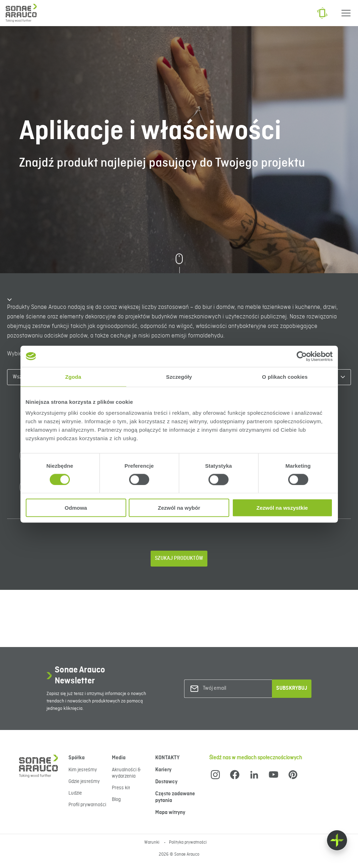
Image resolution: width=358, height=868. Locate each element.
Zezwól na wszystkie (282, 508)
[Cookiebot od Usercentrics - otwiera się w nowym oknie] (302, 356)
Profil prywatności (87, 805)
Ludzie (75, 793)
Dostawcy (166, 782)
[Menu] (346, 13)
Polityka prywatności (188, 843)
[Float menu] (337, 840)
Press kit (121, 788)
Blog (116, 800)
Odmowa (76, 508)
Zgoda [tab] (73, 376)
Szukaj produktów (179, 558)
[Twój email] (231, 689)
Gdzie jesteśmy (84, 782)
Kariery (163, 770)
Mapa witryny (170, 813)
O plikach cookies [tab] (285, 376)
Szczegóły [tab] (179, 376)
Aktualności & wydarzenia (126, 773)
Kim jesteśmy (83, 770)
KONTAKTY (167, 758)
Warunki (152, 843)
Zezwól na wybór (179, 508)
